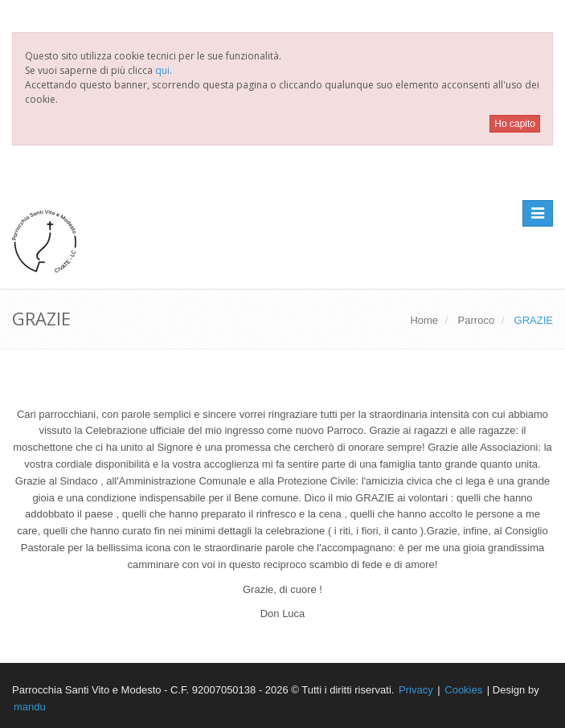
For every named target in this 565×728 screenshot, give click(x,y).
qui (162, 70)
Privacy (416, 690)
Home (424, 320)
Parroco (477, 320)
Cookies (463, 690)
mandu (30, 707)
